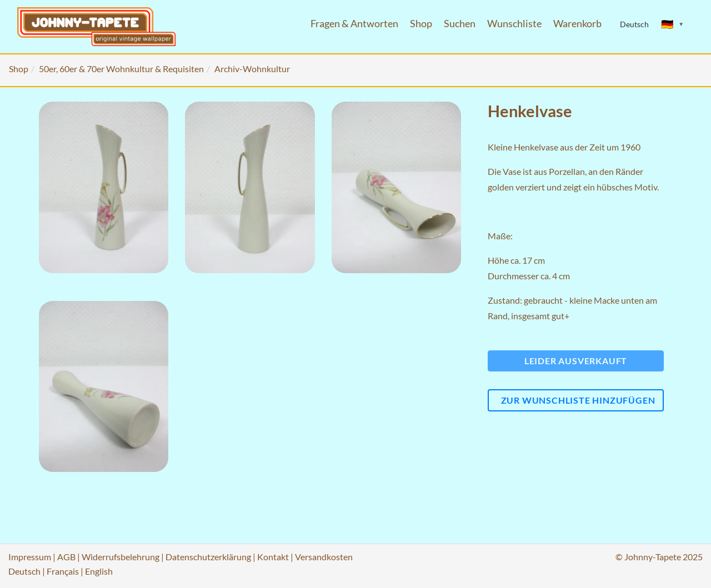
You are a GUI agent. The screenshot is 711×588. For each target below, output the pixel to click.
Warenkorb (577, 24)
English (99, 571)
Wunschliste (514, 24)
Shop (421, 24)
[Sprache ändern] (673, 24)
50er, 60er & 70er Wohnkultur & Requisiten (121, 69)
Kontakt (273, 557)
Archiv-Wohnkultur (252, 69)
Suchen (460, 24)
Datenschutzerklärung (208, 557)
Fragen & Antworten (354, 24)
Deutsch (24, 571)
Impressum (30, 557)
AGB (66, 557)
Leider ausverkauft (576, 361)
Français (63, 571)
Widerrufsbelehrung (121, 557)
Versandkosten (324, 557)
